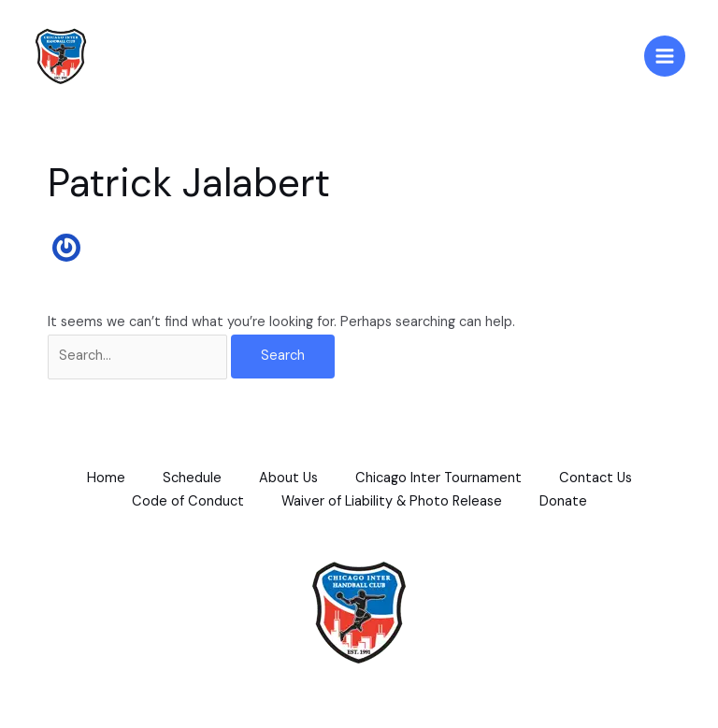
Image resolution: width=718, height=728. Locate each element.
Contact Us (596, 478)
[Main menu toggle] (665, 56)
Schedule (192, 478)
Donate (563, 501)
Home (106, 478)
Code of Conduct (188, 501)
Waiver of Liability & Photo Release (392, 501)
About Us (288, 478)
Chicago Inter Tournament (438, 478)
